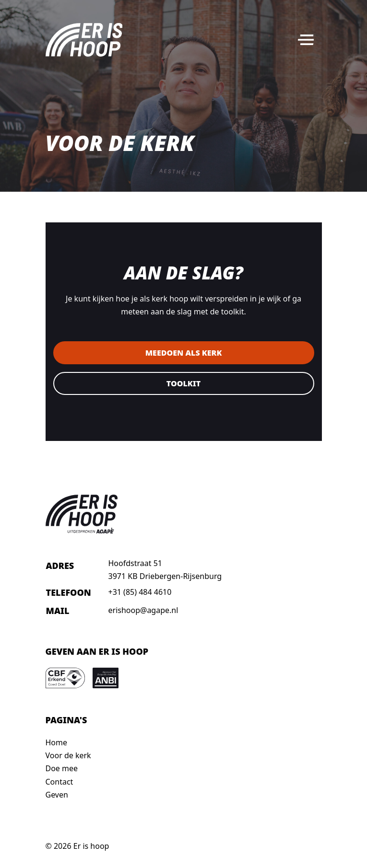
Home (57, 742)
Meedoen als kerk (184, 353)
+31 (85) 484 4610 (140, 592)
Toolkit (183, 383)
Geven (57, 795)
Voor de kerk (68, 755)
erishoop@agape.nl (143, 610)
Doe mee (62, 768)
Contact (59, 782)
